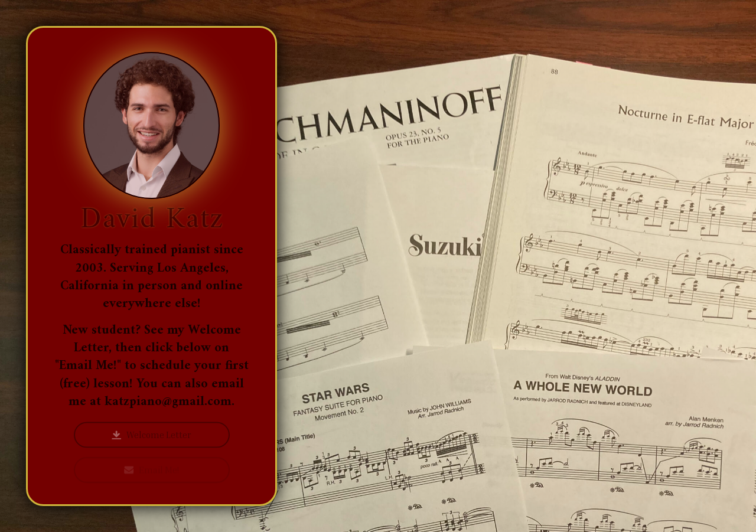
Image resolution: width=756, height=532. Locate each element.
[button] (152, 436)
